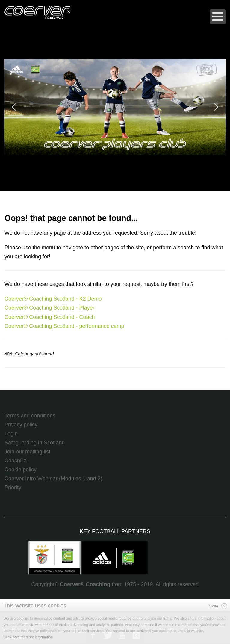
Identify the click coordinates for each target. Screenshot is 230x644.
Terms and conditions (30, 416)
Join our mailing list (27, 452)
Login (11, 434)
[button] (115, 107)
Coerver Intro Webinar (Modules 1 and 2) (53, 479)
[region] (115, 107)
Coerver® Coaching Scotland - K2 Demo (53, 299)
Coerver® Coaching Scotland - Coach (50, 317)
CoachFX (16, 461)
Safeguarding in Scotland (35, 443)
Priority (13, 488)
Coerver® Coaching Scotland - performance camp (64, 326)
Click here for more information (28, 637)
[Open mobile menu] (218, 17)
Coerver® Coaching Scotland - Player (49, 308)
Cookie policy (21, 470)
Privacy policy (21, 425)
